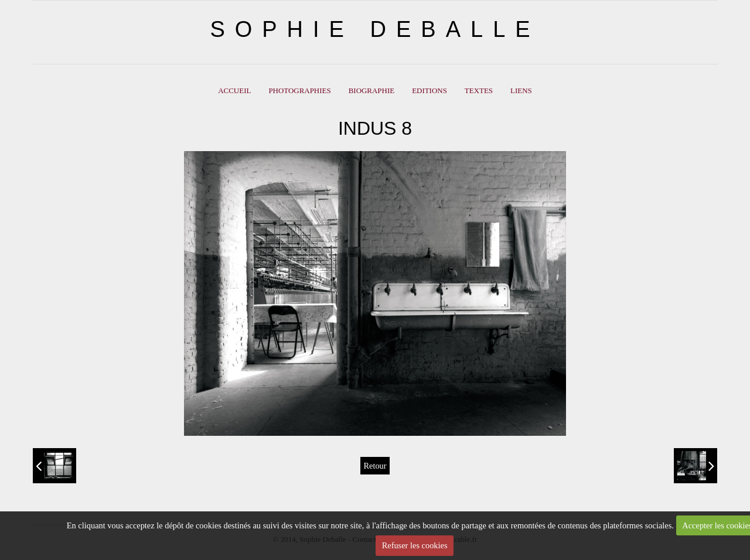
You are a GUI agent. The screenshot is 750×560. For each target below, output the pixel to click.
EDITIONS (429, 91)
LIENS (521, 91)
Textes (479, 91)
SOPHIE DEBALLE (375, 29)
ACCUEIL (234, 91)
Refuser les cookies (415, 545)
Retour (375, 466)
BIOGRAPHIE (371, 91)
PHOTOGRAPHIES (299, 91)
